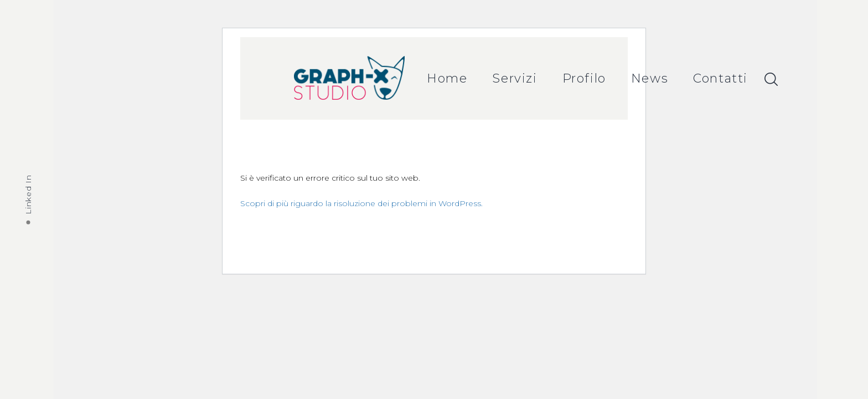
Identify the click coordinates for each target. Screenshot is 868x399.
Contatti (720, 78)
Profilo (584, 78)
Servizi (515, 78)
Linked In (28, 194)
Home (447, 78)
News (650, 78)
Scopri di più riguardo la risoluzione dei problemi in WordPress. (361, 203)
